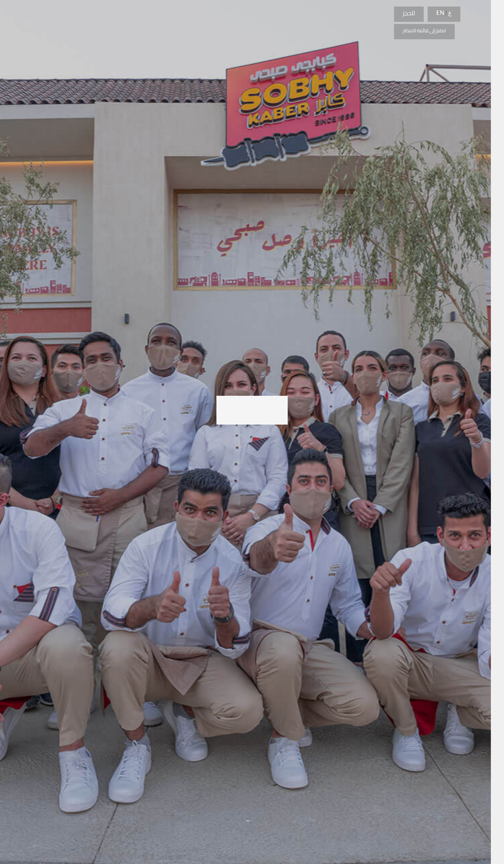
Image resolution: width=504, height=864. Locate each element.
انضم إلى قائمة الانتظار (424, 31)
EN (440, 13)
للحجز (409, 13)
